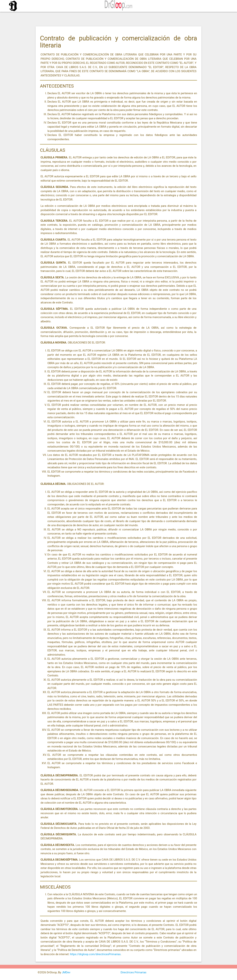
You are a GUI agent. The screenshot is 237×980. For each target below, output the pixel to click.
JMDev (66, 972)
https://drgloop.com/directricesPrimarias (95, 954)
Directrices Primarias (133, 972)
